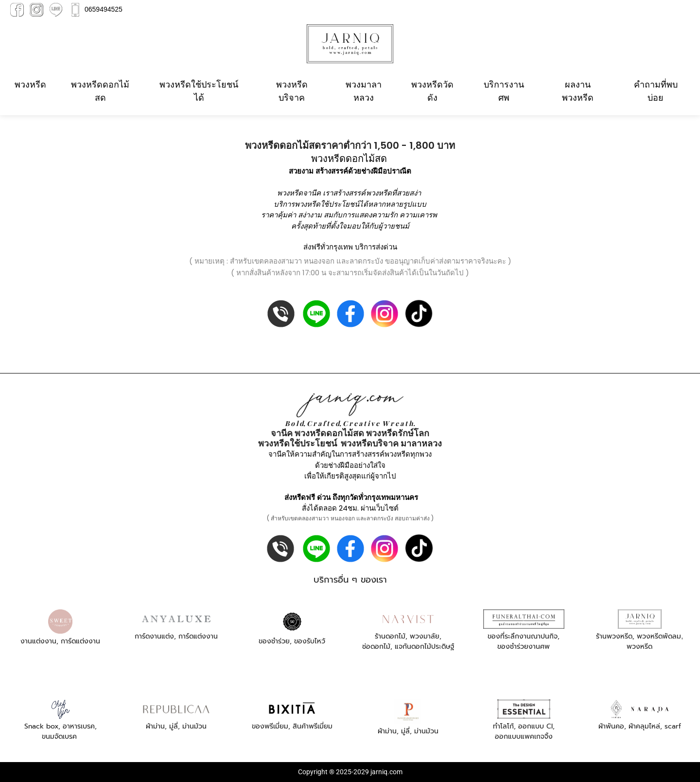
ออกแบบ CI (535, 726)
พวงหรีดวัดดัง (432, 91)
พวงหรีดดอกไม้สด (100, 91)
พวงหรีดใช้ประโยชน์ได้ (199, 91)
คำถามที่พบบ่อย (656, 91)
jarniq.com (386, 772)
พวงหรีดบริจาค (292, 91)
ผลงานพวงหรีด (578, 91)
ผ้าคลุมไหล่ (644, 726)
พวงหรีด (30, 84)
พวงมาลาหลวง (364, 91)
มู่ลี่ (174, 726)
